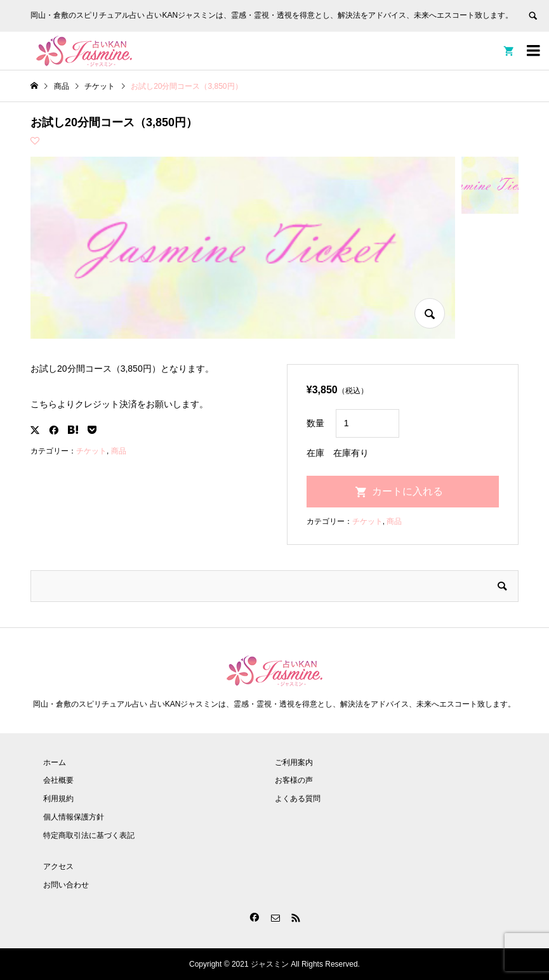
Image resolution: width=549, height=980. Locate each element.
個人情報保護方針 (74, 817)
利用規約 (58, 799)
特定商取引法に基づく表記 (89, 835)
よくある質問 (298, 799)
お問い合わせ (66, 885)
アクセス (58, 866)
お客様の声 (294, 780)
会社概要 (58, 780)
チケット (91, 451)
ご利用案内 (294, 762)
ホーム (55, 762)
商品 (119, 451)
